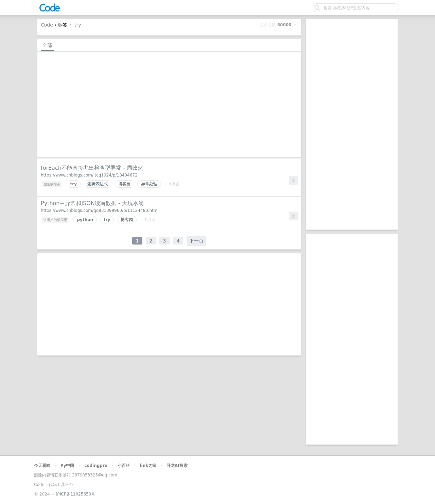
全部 (47, 45)
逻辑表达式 (98, 184)
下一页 (196, 241)
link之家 (148, 466)
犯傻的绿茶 (52, 184)
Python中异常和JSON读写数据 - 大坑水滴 (92, 203)
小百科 (124, 466)
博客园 (124, 184)
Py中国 (67, 466)
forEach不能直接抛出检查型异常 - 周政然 (92, 168)
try (78, 25)
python (85, 220)
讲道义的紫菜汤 (55, 220)
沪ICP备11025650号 (75, 494)
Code (47, 25)
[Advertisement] (352, 124)
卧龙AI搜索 (177, 466)
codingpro (96, 466)
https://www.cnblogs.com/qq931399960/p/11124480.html (100, 211)
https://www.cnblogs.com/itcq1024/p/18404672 (89, 175)
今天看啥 (42, 466)
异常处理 (149, 184)
